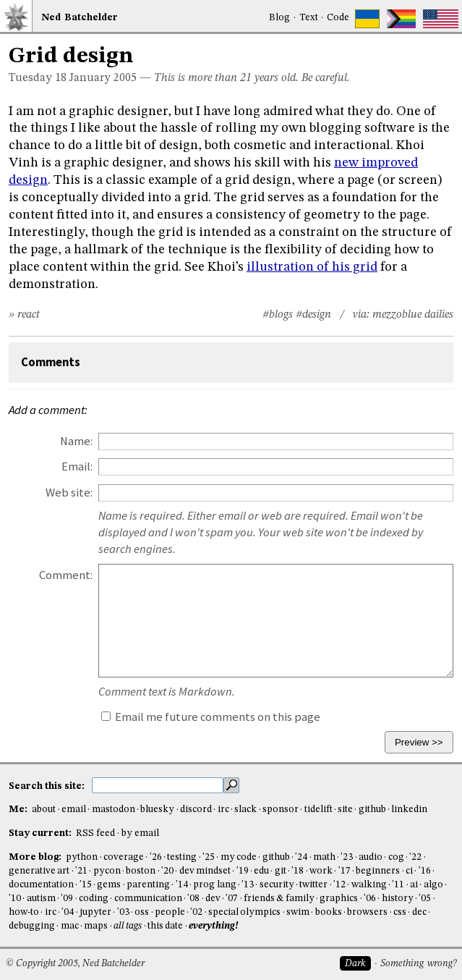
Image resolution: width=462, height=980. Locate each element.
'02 (196, 912)
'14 (182, 885)
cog (396, 857)
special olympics (244, 912)
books (329, 912)
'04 (68, 912)
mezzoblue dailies (413, 315)
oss (142, 912)
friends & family (279, 899)
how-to (24, 912)
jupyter (95, 912)
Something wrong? (418, 964)
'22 (415, 857)
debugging (32, 926)
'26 (156, 857)
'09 (67, 899)
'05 (425, 899)
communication (148, 899)
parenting (148, 885)
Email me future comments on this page (211, 717)
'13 (248, 885)
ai (414, 885)
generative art (39, 871)
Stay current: (41, 833)
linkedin (409, 810)
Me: (19, 810)
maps (96, 926)
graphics (339, 899)
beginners (378, 871)
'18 (298, 871)
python (82, 857)
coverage (124, 857)
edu (261, 871)
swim (298, 912)
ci (409, 871)
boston (141, 871)
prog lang (214, 885)
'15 (86, 885)
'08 (193, 899)
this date (165, 926)
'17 (345, 871)
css (400, 912)
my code (239, 857)
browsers (367, 912)
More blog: (36, 857)
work (321, 871)
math (324, 857)
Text (309, 18)
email (74, 810)
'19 (243, 871)
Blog (279, 18)
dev (213, 899)
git (281, 871)
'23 (347, 857)
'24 (301, 857)
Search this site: (48, 786)
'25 (209, 857)
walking (369, 885)
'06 (370, 899)
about (44, 810)
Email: (77, 466)
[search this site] (158, 785)
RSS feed (95, 833)
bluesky (157, 810)
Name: (76, 441)
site (345, 810)
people (170, 912)
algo (433, 885)
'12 (339, 885)
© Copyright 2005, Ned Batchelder (75, 964)
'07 (232, 899)
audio (371, 857)
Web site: (69, 493)
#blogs (278, 315)
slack (245, 810)
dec (419, 912)
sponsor (281, 810)
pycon (107, 871)
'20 (167, 871)
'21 (81, 871)
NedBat (80, 18)
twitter (313, 885)
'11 (398, 885)
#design (313, 315)
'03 (123, 912)
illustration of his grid (312, 267)
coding (94, 899)
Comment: (66, 575)
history (398, 899)
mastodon (114, 810)
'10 (15, 899)
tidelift (318, 810)
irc (223, 810)
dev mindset (205, 871)
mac (70, 926)
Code (338, 18)
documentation (41, 885)
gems (109, 885)
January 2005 (103, 78)
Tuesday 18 (38, 78)
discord (196, 810)
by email (140, 833)
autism (41, 899)
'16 (425, 871)
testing (182, 857)
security (277, 885)
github (372, 810)
